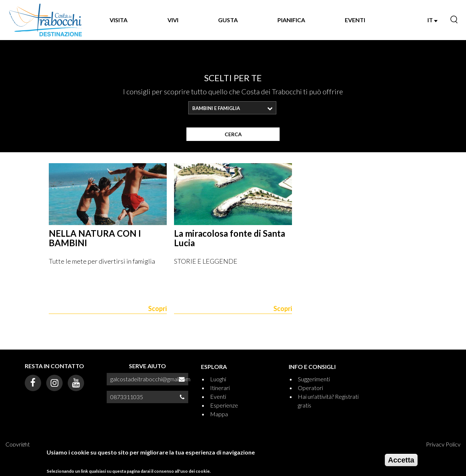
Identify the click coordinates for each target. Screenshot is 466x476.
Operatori (310, 388)
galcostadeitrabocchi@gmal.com (150, 379)
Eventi (218, 396)
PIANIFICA (291, 20)
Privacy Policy (443, 444)
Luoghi (218, 379)
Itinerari (220, 388)
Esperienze (224, 405)
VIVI (173, 20)
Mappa (219, 414)
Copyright (18, 444)
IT (433, 20)
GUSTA (228, 20)
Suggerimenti (314, 379)
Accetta (401, 463)
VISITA (119, 20)
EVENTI (355, 20)
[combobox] (232, 108)
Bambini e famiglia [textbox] (216, 108)
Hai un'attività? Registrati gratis (328, 401)
